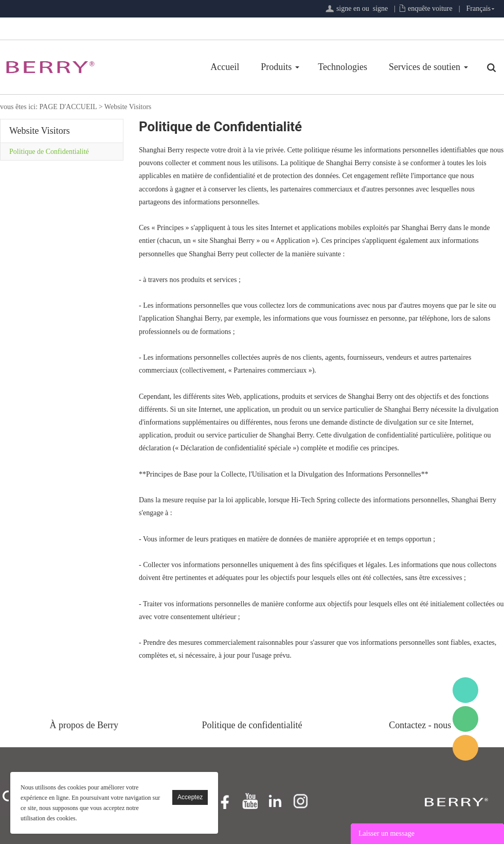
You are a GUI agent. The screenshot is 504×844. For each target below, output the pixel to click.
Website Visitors (128, 107)
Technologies (343, 67)
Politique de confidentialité (252, 725)
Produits (276, 67)
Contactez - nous (420, 725)
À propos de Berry (84, 725)
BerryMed (465, 690)
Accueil (225, 67)
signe (381, 8)
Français (479, 8)
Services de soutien (425, 67)
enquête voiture (430, 8)
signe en (348, 8)
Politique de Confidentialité (49, 152)
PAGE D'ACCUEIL (68, 107)
